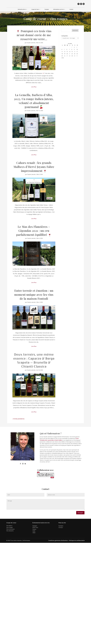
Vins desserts (10, 530)
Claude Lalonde (31, 42)
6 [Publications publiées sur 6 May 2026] (67, 49)
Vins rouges (10, 527)
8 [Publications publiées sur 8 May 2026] (72, 49)
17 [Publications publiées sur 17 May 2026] (77, 51)
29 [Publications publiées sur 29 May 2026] (72, 55)
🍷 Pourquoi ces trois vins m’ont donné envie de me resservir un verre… (34, 35)
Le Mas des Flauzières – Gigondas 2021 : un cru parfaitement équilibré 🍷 (34, 230)
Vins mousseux (10, 529)
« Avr (62, 57)
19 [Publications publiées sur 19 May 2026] (65, 53)
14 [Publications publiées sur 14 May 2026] (70, 51)
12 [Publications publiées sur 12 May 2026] (65, 51)
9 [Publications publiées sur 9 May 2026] (74, 49)
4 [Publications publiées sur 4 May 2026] (62, 49)
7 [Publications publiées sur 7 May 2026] (69, 49)
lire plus (34, 86)
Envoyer (80, 512)
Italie (34, 531)
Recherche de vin (22, 9)
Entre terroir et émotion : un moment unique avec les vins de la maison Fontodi (34, 294)
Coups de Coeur (35, 9)
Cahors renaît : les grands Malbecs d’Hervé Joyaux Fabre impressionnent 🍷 (34, 166)
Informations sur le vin (58, 9)
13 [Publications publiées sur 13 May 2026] (67, 51)
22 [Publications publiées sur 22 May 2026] (72, 53)
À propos (47, 9)
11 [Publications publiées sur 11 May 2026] (62, 51)
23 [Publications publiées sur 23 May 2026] (75, 53)
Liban (34, 532)
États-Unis (35, 527)
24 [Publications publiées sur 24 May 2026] (77, 53)
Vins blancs (9, 525)
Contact (71, 9)
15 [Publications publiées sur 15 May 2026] (72, 51)
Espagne (35, 525)
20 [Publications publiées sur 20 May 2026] (67, 53)
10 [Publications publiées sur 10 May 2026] (77, 49)
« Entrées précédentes (18, 418)
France (34, 529)
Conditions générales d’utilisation (58, 540)
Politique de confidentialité (77, 540)
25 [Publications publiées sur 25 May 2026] (62, 55)
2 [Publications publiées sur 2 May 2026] (74, 47)
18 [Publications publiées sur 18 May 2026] (62, 53)
